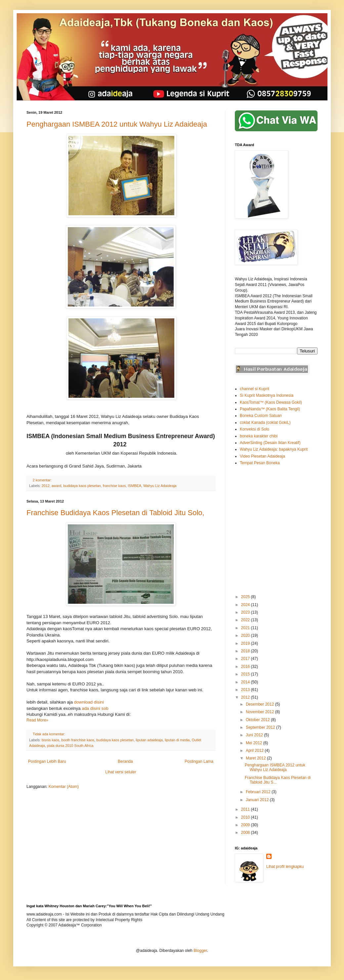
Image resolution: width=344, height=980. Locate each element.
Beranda (125, 761)
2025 (246, 597)
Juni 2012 (255, 735)
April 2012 (255, 751)
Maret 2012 (256, 758)
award (56, 486)
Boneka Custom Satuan (261, 416)
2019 (246, 643)
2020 (246, 635)
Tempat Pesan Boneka (260, 463)
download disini (89, 702)
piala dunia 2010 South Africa (70, 746)
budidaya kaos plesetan (82, 486)
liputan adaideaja (149, 740)
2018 (246, 651)
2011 (246, 809)
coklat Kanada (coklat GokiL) (265, 423)
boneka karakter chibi (259, 436)
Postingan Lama (199, 761)
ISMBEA (134, 486)
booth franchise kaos (78, 740)
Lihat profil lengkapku (285, 867)
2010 (246, 817)
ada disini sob (95, 708)
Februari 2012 (259, 792)
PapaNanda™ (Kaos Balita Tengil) (270, 409)
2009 (246, 825)
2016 (246, 667)
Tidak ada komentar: (49, 734)
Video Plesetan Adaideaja (262, 456)
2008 (246, 833)
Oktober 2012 (258, 720)
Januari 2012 (258, 800)
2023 (246, 612)
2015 (246, 674)
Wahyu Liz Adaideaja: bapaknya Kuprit (274, 449)
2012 (46, 486)
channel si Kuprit (255, 389)
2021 (246, 628)
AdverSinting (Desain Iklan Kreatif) (270, 443)
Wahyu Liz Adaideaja (160, 486)
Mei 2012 (255, 743)
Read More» (37, 720)
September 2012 (261, 727)
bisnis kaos (50, 740)
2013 (246, 690)
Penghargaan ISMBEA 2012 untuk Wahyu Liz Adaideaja (117, 124)
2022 (246, 620)
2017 (246, 659)
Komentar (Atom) (64, 787)
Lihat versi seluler (121, 772)
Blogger (200, 951)
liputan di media (177, 740)
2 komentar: (43, 480)
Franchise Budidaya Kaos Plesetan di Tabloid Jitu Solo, (115, 513)
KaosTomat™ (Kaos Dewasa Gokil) (271, 402)
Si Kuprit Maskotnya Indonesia (267, 395)
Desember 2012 (260, 704)
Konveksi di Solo (255, 429)
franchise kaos (114, 486)
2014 (246, 682)
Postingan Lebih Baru (47, 761)
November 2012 (260, 712)
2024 (246, 605)
